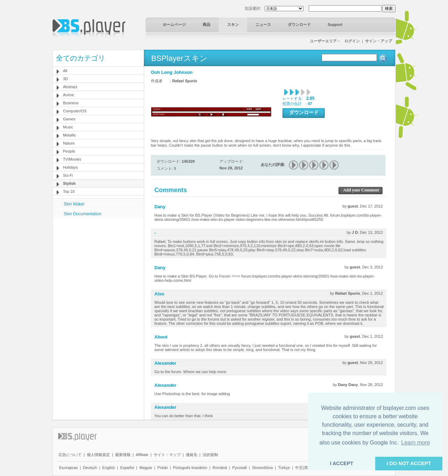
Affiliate (142, 455)
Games (69, 119)
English (108, 468)
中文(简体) (304, 468)
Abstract (70, 87)
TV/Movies (72, 159)
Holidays (70, 167)
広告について (70, 455)
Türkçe (284, 468)
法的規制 (210, 455)
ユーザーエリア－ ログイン (335, 41)
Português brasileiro (190, 468)
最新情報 (123, 455)
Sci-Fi (68, 175)
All (65, 71)
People (69, 151)
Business (71, 103)
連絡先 (192, 455)
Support (335, 24)
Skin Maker (74, 204)
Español (127, 468)
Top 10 (69, 191)
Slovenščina (262, 468)
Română (220, 468)
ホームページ (174, 24)
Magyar (146, 468)
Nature (69, 143)
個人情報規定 (98, 455)
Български (68, 468)
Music (68, 127)
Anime (68, 95)
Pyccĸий (240, 468)
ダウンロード (299, 24)
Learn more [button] (415, 443)
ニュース (263, 24)
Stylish (69, 183)
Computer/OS (75, 111)
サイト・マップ (167, 455)
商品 (206, 24)
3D (65, 79)
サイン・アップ (379, 41)
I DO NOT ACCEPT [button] (409, 463)
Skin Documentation (82, 214)
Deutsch (90, 468)
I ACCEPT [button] (342, 463)
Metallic (69, 135)
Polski (163, 468)
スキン (233, 24)
